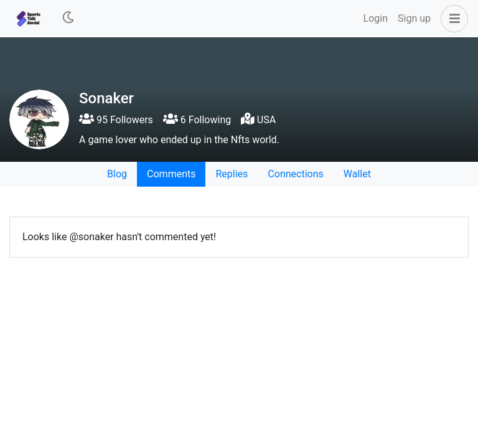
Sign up (414, 18)
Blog (117, 174)
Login (376, 18)
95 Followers (116, 120)
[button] (452, 19)
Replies (232, 174)
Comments (171, 174)
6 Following (197, 120)
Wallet (357, 174)
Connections (295, 174)
